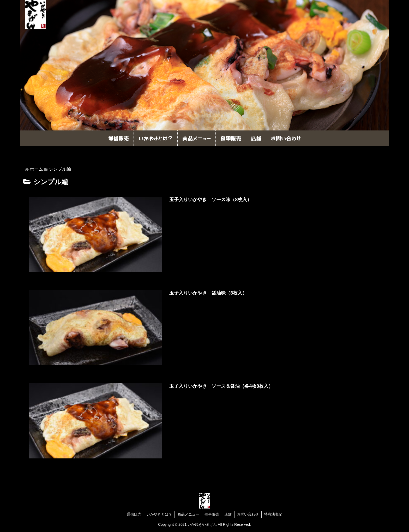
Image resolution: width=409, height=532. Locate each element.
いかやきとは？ (159, 514)
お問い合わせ (248, 514)
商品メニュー (188, 514)
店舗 (228, 514)
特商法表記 (274, 514)
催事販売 (212, 514)
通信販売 (133, 514)
